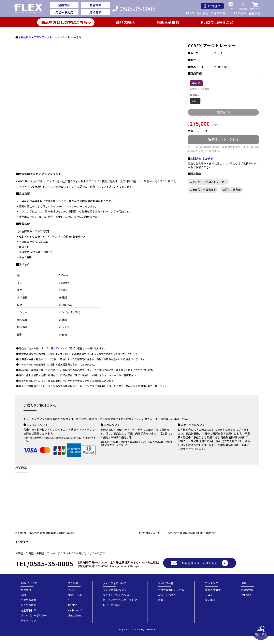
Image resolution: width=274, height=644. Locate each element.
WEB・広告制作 (167, 603)
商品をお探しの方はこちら (64, 22)
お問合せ (212, 6)
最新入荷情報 (168, 22)
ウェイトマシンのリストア (119, 603)
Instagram (247, 598)
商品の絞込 (261, 631)
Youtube (246, 603)
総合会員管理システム (171, 598)
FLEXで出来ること (217, 22)
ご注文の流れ (219, 13)
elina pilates (75, 623)
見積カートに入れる (223, 139)
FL (69, 608)
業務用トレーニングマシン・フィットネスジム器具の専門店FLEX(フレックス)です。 (31, 9)
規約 (23, 603)
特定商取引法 (28, 618)
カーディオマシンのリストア (120, 608)
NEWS (190, 13)
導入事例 (202, 13)
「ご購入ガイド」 (55, 356)
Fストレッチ (75, 618)
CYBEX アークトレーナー (48, 37)
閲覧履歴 (243, 6)
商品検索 (96, 5)
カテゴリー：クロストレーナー (208, 182)
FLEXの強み (238, 13)
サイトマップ (28, 629)
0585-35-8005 (134, 9)
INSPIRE (72, 613)
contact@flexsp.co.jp (131, 574)
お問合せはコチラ (202, 158)
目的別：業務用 (232, 190)
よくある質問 (28, 613)
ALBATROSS (75, 603)
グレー (195, 101)
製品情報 (26, 37)
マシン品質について (115, 598)
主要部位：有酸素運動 (203, 190)
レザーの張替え (112, 613)
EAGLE (71, 598)
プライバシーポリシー (34, 623)
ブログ (209, 603)
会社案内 (255, 13)
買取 (160, 608)
